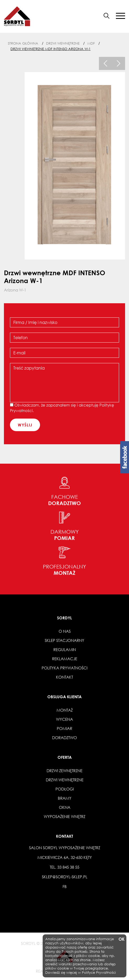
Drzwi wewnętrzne (65, 780)
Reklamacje (65, 659)
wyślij (25, 425)
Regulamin (65, 649)
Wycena (64, 719)
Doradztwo (64, 738)
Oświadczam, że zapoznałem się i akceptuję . (62, 408)
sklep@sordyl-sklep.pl (65, 877)
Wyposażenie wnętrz (64, 816)
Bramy (65, 798)
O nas (65, 631)
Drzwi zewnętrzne (64, 771)
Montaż (65, 710)
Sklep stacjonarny (64, 640)
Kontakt (64, 677)
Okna (65, 807)
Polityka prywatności (64, 668)
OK (121, 939)
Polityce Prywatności (99, 973)
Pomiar (64, 728)
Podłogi (65, 789)
